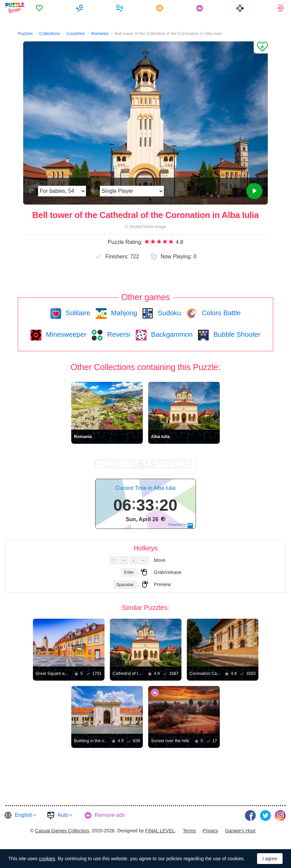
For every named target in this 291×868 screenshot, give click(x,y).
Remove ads (110, 815)
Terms (189, 831)
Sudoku (168, 313)
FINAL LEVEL (160, 831)
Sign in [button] (281, 8)
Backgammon (171, 334)
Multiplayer (80, 8)
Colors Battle (220, 313)
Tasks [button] (161, 8)
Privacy (211, 831)
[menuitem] (40, 8)
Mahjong (123, 313)
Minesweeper (65, 334)
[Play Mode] (132, 191)
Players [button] (120, 8)
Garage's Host (240, 831)
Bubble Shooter (236, 334)
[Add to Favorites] (261, 47)
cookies (47, 859)
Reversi (118, 334)
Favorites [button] (40, 8)
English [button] (24, 815)
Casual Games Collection (62, 831)
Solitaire (77, 313)
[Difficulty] (62, 191)
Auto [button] (63, 815)
